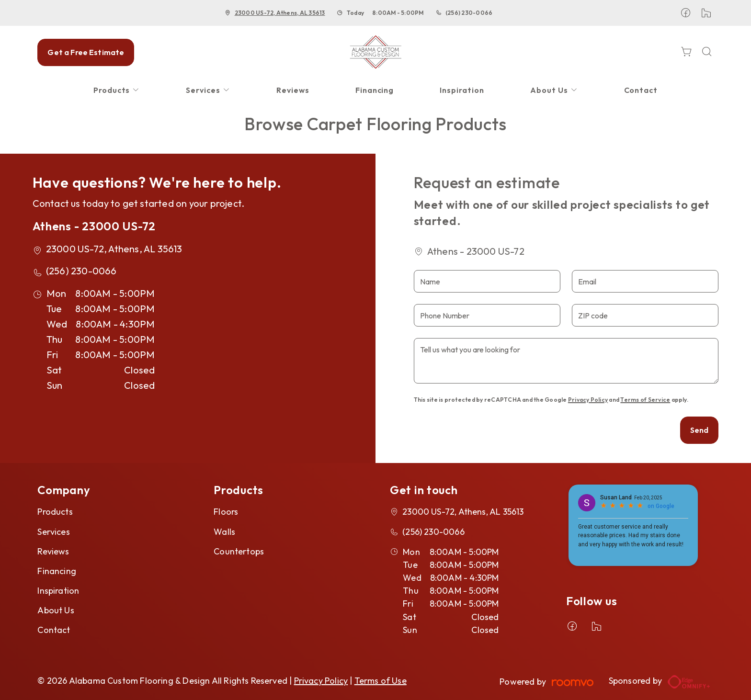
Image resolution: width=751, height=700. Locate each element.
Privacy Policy (588, 400)
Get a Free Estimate (86, 52)
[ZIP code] (645, 315)
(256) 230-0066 (469, 13)
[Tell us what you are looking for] (566, 361)
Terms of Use (381, 681)
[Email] (645, 281)
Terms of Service (645, 400)
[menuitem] (117, 90)
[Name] (487, 281)
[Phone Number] (487, 315)
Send (700, 430)
